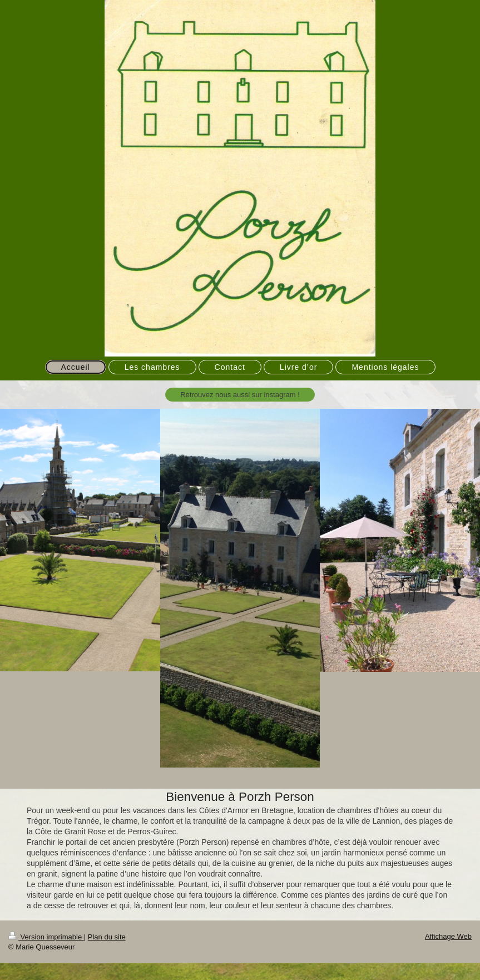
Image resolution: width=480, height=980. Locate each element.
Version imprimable (46, 937)
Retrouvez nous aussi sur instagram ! (240, 395)
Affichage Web (448, 936)
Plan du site (107, 937)
